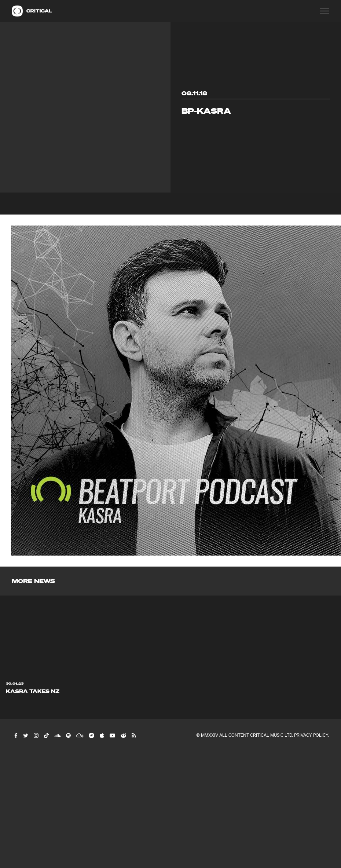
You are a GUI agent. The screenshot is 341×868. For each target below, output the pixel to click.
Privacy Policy (311, 735)
